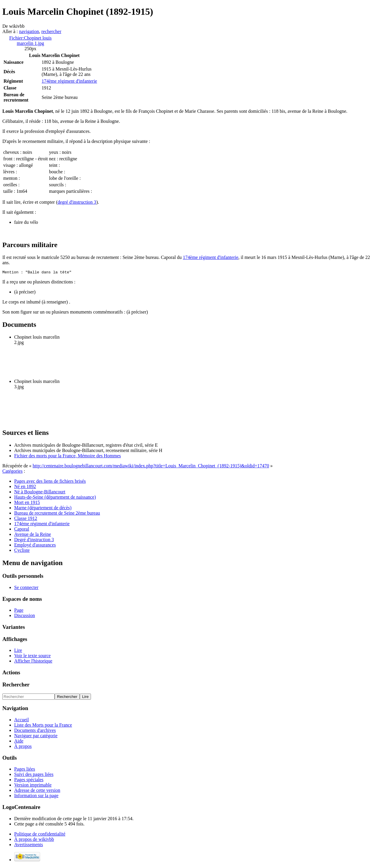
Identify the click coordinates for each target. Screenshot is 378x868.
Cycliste (22, 551)
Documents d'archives (35, 731)
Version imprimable (33, 786)
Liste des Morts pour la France (43, 726)
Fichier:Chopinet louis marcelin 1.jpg (30, 41)
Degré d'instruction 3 (34, 540)
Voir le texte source (32, 656)
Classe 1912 (26, 519)
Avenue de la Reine (33, 535)
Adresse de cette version (37, 791)
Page (19, 611)
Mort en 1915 (27, 503)
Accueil (22, 721)
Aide (19, 742)
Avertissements (28, 845)
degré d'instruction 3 (77, 202)
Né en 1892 (25, 487)
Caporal (22, 530)
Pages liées (25, 770)
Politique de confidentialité (40, 835)
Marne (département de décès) (43, 509)
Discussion (25, 616)
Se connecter (26, 588)
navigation (29, 31)
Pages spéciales (29, 780)
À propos (23, 747)
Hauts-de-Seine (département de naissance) (55, 498)
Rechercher (16, 685)
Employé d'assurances (35, 546)
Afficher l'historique (33, 662)
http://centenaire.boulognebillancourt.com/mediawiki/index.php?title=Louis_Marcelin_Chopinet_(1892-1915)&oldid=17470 (151, 467)
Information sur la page (36, 796)
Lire (18, 651)
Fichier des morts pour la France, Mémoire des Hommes (67, 457)
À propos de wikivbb (34, 840)
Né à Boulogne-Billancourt (40, 493)
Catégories (12, 472)
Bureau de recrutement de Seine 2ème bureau (57, 514)
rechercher (51, 31)
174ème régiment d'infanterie (69, 81)
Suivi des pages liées (34, 775)
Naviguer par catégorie (36, 736)
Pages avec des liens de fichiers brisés (50, 482)
